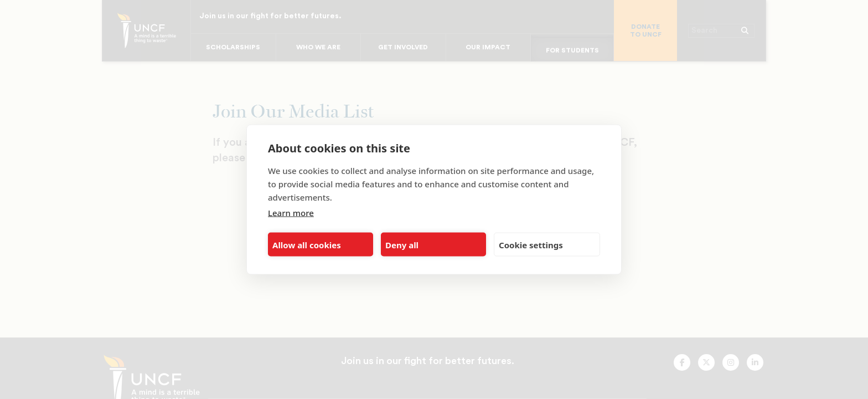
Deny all (402, 244)
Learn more (291, 213)
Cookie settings (531, 244)
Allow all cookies (307, 244)
